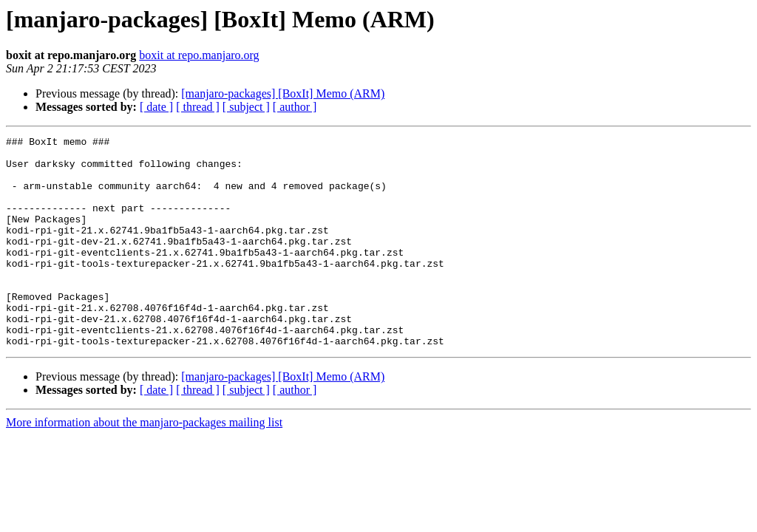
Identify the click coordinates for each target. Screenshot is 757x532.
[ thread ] (198, 107)
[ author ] (295, 107)
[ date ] (156, 107)
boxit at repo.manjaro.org (199, 55)
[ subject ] (246, 107)
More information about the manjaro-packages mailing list (144, 464)
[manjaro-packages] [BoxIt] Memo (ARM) (283, 93)
